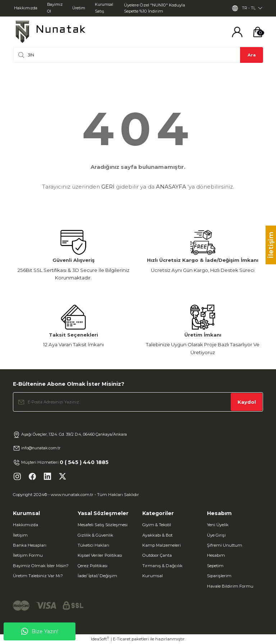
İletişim (20, 535)
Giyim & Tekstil (157, 525)
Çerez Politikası (93, 566)
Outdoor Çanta (157, 555)
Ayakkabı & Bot (157, 535)
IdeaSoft (100, 639)
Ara (252, 55)
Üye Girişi (216, 535)
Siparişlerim (219, 576)
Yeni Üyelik (218, 525)
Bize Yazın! (40, 631)
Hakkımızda (26, 525)
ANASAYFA (171, 187)
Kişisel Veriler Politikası (100, 555)
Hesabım (216, 555)
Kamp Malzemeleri (162, 545)
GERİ (108, 187)
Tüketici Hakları (93, 545)
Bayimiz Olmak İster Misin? (41, 566)
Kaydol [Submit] (247, 402)
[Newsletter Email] (138, 402)
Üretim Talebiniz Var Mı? (38, 576)
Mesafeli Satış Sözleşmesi (103, 525)
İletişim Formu (28, 555)
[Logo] (50, 32)
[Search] (138, 55)
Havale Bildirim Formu (230, 586)
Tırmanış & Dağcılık (162, 566)
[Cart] (258, 32)
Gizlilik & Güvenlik (95, 535)
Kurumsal (153, 576)
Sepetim (215, 566)
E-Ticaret (122, 639)
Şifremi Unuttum (225, 545)
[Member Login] (237, 32)
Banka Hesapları (30, 545)
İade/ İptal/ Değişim (97, 576)
